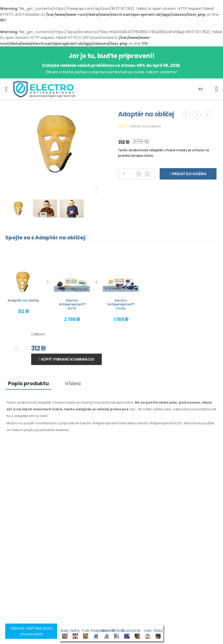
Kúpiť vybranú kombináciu (67, 359)
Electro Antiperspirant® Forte (121, 304)
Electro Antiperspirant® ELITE (72, 304)
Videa (73, 383)
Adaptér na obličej (23, 300)
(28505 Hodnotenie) (145, 126)
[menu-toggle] (6, 89)
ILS (201, 89)
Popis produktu (28, 383)
